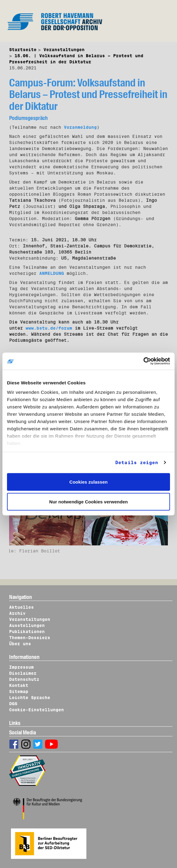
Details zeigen (137, 463)
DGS (13, 704)
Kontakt (19, 685)
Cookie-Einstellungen (36, 710)
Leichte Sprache (30, 698)
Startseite (23, 50)
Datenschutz (24, 679)
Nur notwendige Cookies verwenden (88, 502)
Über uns (20, 644)
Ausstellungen (27, 625)
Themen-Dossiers (30, 638)
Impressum (21, 667)
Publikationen (27, 632)
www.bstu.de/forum (49, 328)
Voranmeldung (80, 127)
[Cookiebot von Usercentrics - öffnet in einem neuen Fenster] (143, 361)
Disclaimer (23, 673)
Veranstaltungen (64, 50)
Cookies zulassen (88, 482)
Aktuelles (21, 607)
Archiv (17, 613)
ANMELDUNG (52, 273)
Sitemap (19, 691)
